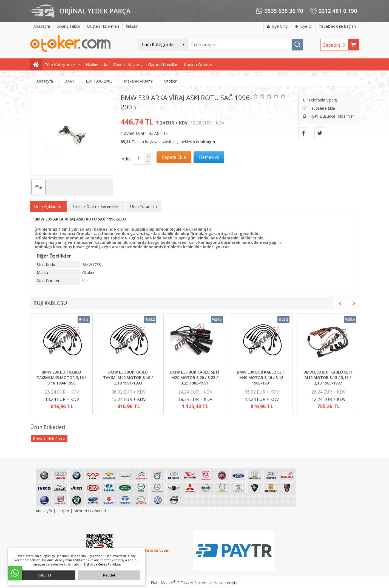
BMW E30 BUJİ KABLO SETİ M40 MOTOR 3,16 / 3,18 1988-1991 (261, 377)
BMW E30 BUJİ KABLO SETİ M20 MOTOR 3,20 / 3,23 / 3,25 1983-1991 (195, 377)
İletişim (63, 511)
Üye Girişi (278, 26)
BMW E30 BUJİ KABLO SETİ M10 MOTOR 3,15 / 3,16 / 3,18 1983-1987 (328, 377)
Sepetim (336, 45)
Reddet (109, 575)
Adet (126, 159)
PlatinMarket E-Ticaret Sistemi (179, 583)
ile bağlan (337, 26)
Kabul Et (45, 575)
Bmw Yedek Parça (49, 439)
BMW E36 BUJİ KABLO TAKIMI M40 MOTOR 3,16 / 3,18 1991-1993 (128, 377)
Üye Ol (304, 26)
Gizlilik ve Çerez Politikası (102, 564)
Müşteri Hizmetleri (90, 511)
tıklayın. (208, 142)
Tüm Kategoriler (60, 64)
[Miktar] (139, 159)
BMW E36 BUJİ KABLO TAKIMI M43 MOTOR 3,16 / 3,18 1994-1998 (61, 377)
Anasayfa (44, 511)
